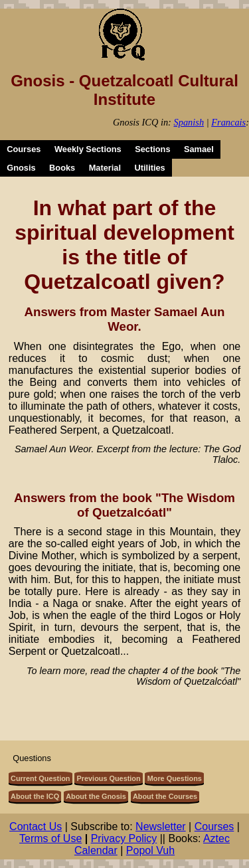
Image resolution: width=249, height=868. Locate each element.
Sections (152, 149)
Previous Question (109, 778)
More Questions (175, 778)
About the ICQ (35, 796)
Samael (199, 149)
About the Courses (165, 796)
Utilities (150, 168)
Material (105, 168)
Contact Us (36, 826)
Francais (228, 122)
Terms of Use (50, 838)
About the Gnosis (96, 796)
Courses (24, 149)
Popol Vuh (150, 850)
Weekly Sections (88, 149)
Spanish (189, 122)
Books (62, 168)
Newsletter (161, 826)
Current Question (40, 778)
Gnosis (21, 168)
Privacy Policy (124, 838)
